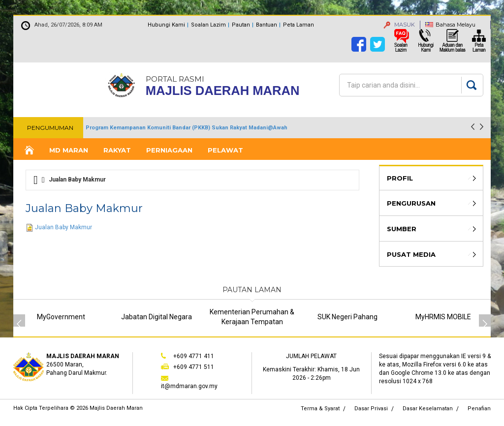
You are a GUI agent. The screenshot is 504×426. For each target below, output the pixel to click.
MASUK (399, 25)
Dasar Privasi (371, 409)
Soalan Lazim (208, 25)
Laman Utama (29, 150)
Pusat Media (411, 254)
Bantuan (267, 25)
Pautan (241, 25)
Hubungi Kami (166, 25)
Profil (400, 178)
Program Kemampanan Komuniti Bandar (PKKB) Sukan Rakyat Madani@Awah (187, 128)
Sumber (402, 229)
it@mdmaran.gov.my (189, 386)
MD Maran (69, 150)
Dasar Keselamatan (428, 409)
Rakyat (117, 150)
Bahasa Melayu (456, 25)
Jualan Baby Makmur (63, 227)
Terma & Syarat (320, 409)
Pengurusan (411, 203)
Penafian (479, 409)
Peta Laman (299, 25)
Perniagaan (169, 150)
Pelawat (225, 150)
